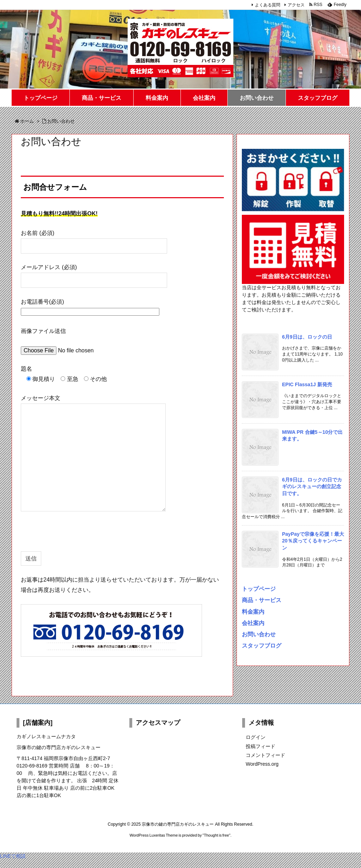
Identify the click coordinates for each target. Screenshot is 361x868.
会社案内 (253, 623)
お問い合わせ (259, 634)
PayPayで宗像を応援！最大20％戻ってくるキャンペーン (313, 541)
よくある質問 (268, 5)
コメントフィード (265, 755)
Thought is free (216, 835)
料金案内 (253, 612)
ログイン (256, 737)
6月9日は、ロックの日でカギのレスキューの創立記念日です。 (312, 487)
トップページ (259, 589)
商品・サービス (262, 600)
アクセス (296, 5)
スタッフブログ (262, 645)
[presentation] (74, 538)
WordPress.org (262, 764)
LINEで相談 (13, 856)
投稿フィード (261, 746)
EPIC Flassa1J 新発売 (307, 384)
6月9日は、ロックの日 (307, 337)
